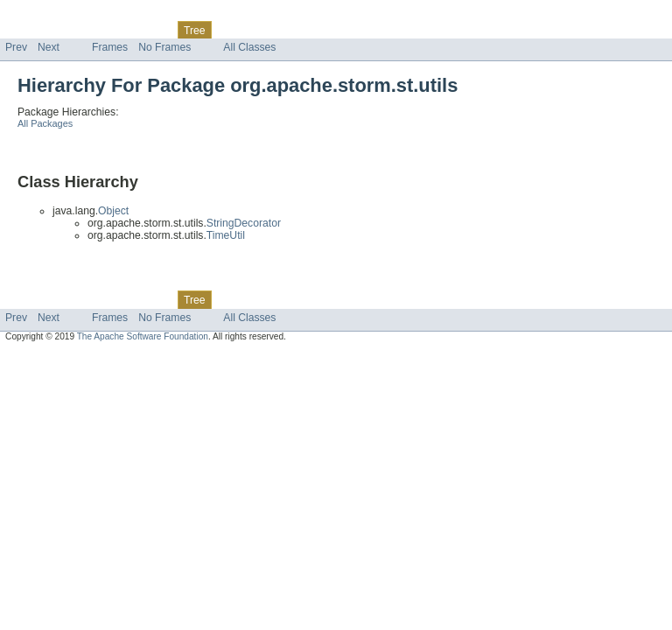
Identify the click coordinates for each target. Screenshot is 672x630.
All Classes (249, 47)
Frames (110, 47)
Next (49, 47)
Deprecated (249, 30)
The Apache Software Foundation (143, 336)
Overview (28, 30)
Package (81, 30)
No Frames (164, 47)
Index (299, 30)
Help (334, 30)
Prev (16, 47)
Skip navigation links (48, 15)
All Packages (45, 123)
